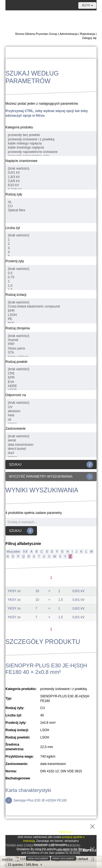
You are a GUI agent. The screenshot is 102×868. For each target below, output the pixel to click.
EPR (51, 311)
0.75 (51, 277)
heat (51, 415)
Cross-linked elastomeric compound (51, 307)
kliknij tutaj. (65, 832)
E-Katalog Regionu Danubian (64, 21)
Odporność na (16, 395)
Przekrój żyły (15, 261)
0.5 (51, 273)
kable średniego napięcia (51, 148)
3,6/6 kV (51, 181)
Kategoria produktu (19, 127)
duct (51, 453)
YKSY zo (14, 591)
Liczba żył (13, 228)
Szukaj (51, 465)
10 (37, 591)
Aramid (51, 340)
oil (51, 420)
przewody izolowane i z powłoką (51, 139)
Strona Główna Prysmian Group (36, 34)
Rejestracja (87, 34)
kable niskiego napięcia (51, 144)
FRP (51, 344)
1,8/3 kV (51, 177)
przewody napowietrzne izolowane (51, 152)
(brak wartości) (51, 169)
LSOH (51, 315)
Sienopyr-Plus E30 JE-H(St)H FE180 (36, 800)
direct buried (51, 449)
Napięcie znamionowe (21, 161)
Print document (64, 858)
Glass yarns (51, 349)
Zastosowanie (16, 429)
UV (51, 407)
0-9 (25, 551)
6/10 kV (51, 185)
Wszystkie (13, 551)
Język (87, 5)
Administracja (69, 34)
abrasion (51, 411)
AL (51, 202)
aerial (51, 440)
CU (51, 206)
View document (38, 858)
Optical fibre (51, 210)
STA (51, 353)
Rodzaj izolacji (16, 295)
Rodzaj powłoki (16, 362)
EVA (51, 382)
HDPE (51, 386)
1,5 (51, 286)
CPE (51, 374)
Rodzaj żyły (14, 194)
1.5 (61, 600)
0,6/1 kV (51, 173)
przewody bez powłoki (51, 135)
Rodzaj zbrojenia (18, 328)
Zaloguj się (89, 38)
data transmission (51, 445)
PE (51, 319)
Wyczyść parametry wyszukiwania (51, 477)
